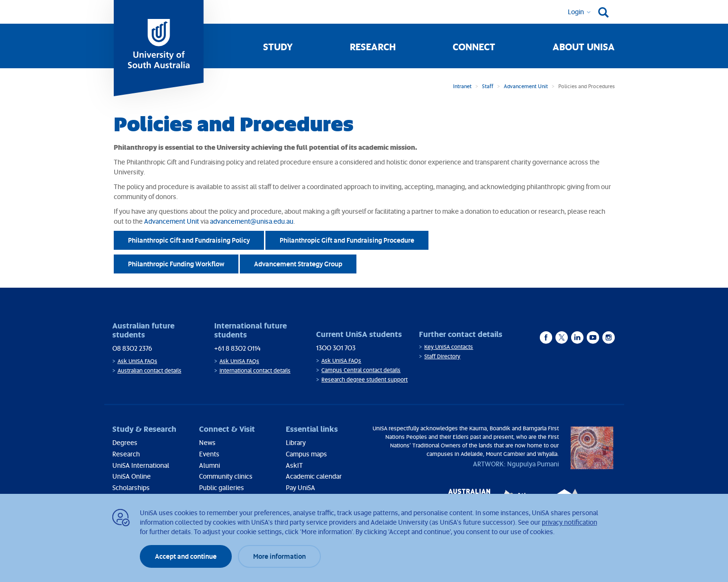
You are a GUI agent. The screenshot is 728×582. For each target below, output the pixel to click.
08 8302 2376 (132, 348)
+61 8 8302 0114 (237, 348)
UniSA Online (132, 476)
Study (278, 46)
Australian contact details (150, 370)
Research (373, 46)
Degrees (125, 442)
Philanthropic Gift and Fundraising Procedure (347, 240)
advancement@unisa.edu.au (252, 221)
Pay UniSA (300, 487)
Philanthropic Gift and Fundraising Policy (189, 240)
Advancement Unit (526, 86)
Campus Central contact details (361, 370)
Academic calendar (314, 476)
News (207, 442)
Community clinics (226, 476)
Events (209, 454)
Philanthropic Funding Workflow (176, 264)
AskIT (294, 465)
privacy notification (569, 522)
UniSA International (141, 465)
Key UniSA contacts (449, 347)
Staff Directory (442, 356)
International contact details (255, 370)
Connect (474, 46)
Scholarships (131, 487)
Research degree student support (364, 379)
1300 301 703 (336, 348)
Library (296, 442)
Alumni (209, 465)
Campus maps (306, 454)
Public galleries (222, 487)
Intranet (462, 86)
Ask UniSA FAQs (137, 361)
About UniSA (584, 46)
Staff (488, 86)
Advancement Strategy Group (298, 264)
